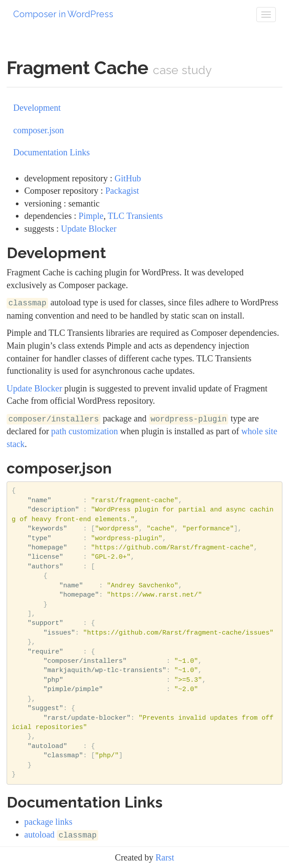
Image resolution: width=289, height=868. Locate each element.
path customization (85, 431)
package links (48, 822)
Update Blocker (89, 229)
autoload (61, 834)
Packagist (122, 191)
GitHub (128, 178)
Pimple (91, 216)
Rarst (165, 857)
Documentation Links (52, 152)
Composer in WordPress (63, 14)
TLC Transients (135, 216)
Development (37, 108)
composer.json (39, 130)
